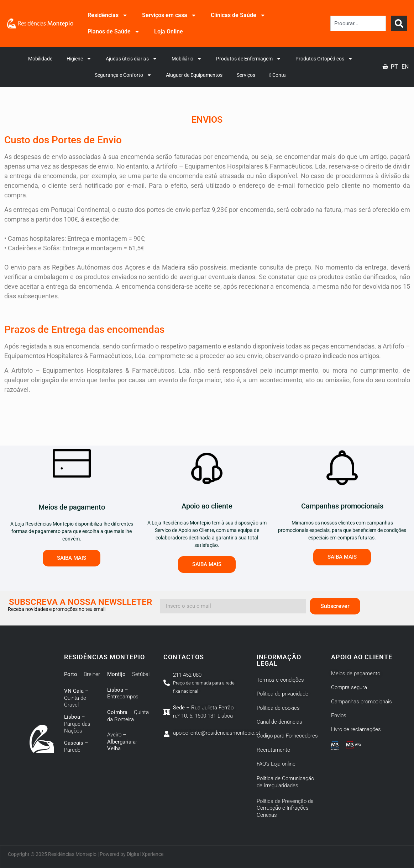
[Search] (399, 23)
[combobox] (358, 23)
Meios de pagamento (356, 673)
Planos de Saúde (114, 32)
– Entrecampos (123, 693)
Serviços (246, 75)
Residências (108, 15)
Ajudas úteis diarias (132, 59)
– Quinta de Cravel (76, 698)
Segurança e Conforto (123, 75)
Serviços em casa (169, 15)
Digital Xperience (145, 854)
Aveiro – (122, 742)
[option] (405, 67)
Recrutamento (273, 750)
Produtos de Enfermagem (249, 59)
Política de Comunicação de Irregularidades (285, 782)
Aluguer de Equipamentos (194, 75)
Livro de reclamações (356, 729)
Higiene (79, 59)
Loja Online (169, 31)
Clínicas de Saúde (238, 15)
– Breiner (82, 674)
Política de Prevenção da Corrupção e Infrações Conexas (285, 808)
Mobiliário (187, 59)
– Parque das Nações (77, 724)
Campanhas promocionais (361, 702)
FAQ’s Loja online (276, 764)
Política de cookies (278, 708)
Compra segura (349, 687)
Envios (339, 715)
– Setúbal (128, 674)
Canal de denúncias (279, 722)
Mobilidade (40, 59)
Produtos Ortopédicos (324, 59)
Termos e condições (280, 680)
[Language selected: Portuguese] (398, 67)
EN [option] (405, 67)
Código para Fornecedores (287, 736)
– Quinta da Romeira (128, 716)
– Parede (76, 746)
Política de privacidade (282, 694)
